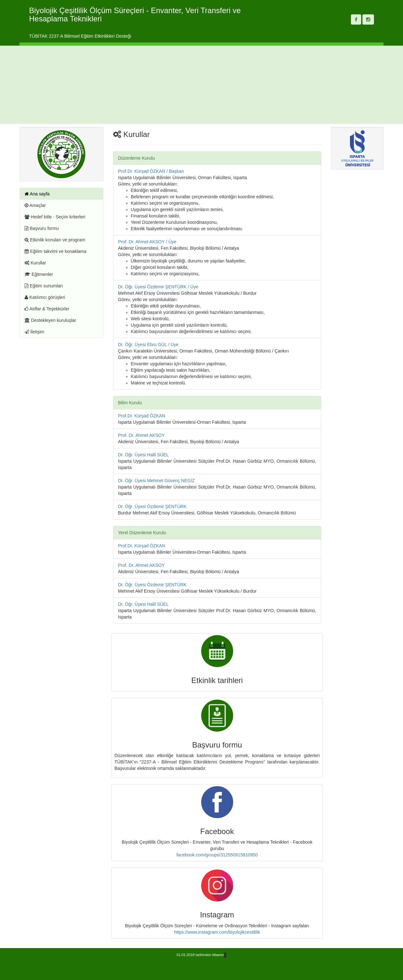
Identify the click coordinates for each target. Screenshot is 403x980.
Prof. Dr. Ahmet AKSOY (141, 435)
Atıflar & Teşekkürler (47, 309)
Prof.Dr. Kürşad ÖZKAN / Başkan (151, 171)
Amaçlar (35, 205)
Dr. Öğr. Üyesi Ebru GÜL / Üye (148, 345)
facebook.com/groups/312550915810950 (217, 855)
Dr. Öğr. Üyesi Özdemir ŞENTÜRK (152, 506)
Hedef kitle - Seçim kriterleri (55, 217)
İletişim (34, 332)
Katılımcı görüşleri (45, 297)
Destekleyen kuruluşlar (50, 320)
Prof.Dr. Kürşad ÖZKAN (142, 416)
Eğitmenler (39, 274)
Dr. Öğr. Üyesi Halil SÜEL (144, 455)
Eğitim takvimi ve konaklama (56, 251)
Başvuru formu (42, 228)
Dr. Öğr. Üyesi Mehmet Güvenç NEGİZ (156, 481)
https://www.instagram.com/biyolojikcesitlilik (217, 932)
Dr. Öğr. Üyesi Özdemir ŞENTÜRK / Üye (158, 287)
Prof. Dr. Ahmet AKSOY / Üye (147, 242)
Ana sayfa (37, 194)
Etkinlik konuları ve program (55, 240)
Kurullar (35, 263)
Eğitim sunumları (44, 286)
